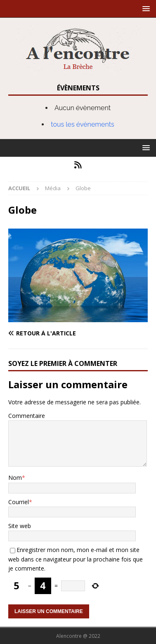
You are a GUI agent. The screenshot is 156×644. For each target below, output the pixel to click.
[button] (145, 8)
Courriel (19, 502)
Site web (20, 526)
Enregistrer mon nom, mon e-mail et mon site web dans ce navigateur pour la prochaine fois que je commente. (76, 559)
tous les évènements (83, 124)
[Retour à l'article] (78, 333)
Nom (15, 478)
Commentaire (27, 416)
